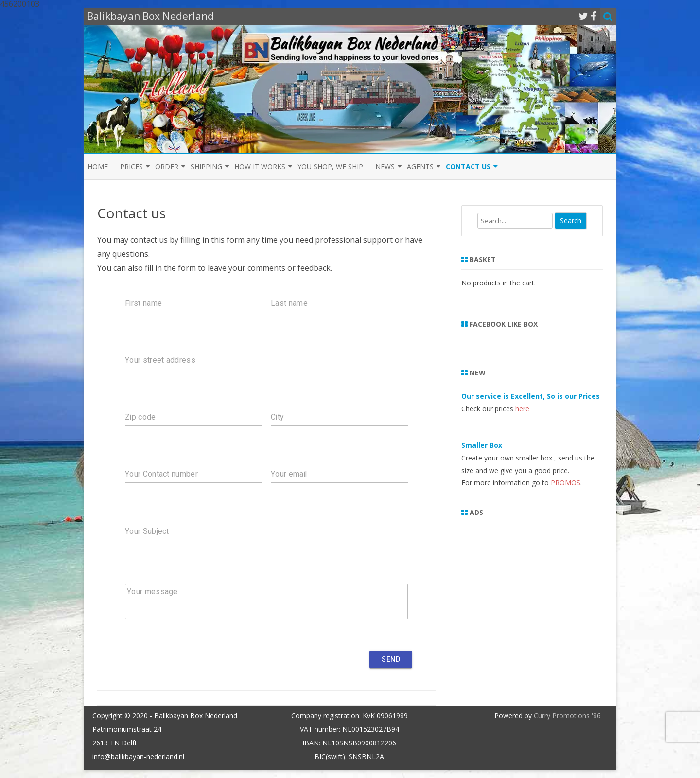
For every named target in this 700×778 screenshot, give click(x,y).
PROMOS (566, 483)
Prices (131, 167)
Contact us (468, 167)
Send (391, 659)
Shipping (206, 167)
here (522, 409)
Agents (420, 167)
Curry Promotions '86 (567, 716)
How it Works (260, 167)
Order (167, 167)
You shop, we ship (330, 167)
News (385, 167)
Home (98, 167)
